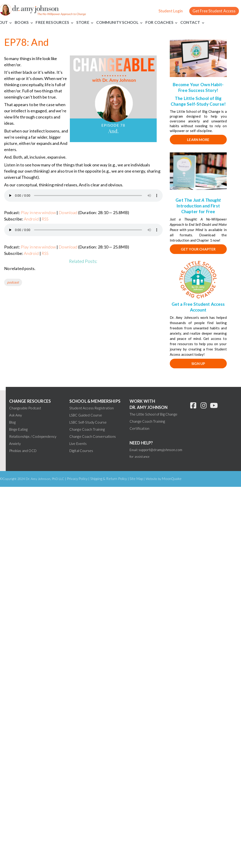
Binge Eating (18, 429)
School (130, 22)
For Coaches (159, 22)
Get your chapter (198, 249)
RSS (45, 219)
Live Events (78, 444)
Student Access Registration (92, 408)
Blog (13, 422)
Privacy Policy (77, 479)
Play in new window (38, 212)
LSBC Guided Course (86, 415)
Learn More (198, 140)
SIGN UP (198, 364)
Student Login (171, 11)
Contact (190, 22)
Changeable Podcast (25, 408)
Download (68, 212)
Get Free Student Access (214, 11)
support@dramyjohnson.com (160, 450)
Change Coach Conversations (93, 436)
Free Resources (52, 22)
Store (83, 22)
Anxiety (15, 444)
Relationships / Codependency (33, 436)
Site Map (136, 479)
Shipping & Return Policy (109, 479)
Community (109, 22)
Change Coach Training (87, 429)
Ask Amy (16, 415)
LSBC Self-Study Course (88, 422)
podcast (13, 282)
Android (31, 219)
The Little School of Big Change (153, 414)
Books (22, 22)
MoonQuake (172, 479)
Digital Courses (81, 451)
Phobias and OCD (23, 451)
